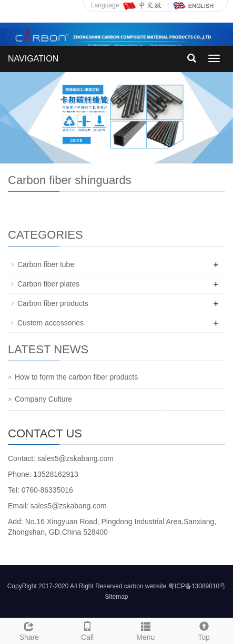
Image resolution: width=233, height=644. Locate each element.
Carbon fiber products (53, 303)
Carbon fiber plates (48, 284)
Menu (146, 630)
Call (88, 630)
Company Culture (43, 399)
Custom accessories (50, 323)
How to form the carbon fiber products (76, 377)
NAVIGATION (33, 59)
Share (29, 630)
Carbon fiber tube (46, 264)
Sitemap (116, 597)
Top (204, 630)
